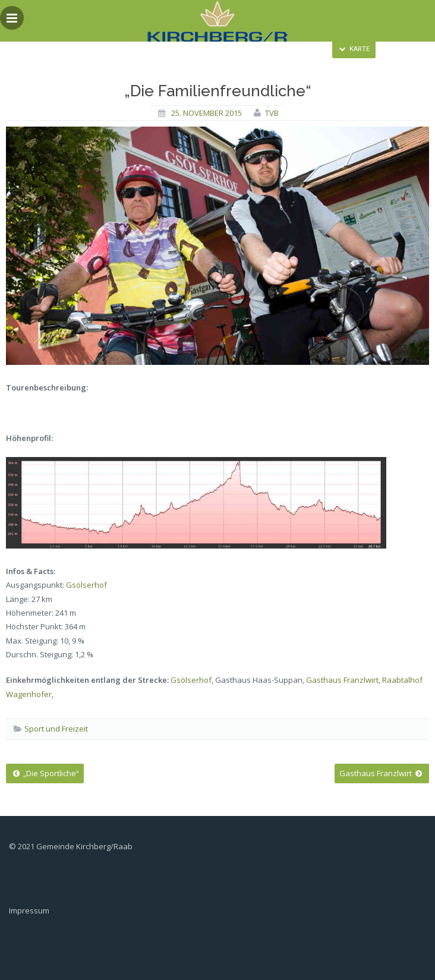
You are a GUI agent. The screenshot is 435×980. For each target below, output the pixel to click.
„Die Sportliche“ (45, 773)
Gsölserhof (86, 585)
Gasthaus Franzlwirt (342, 680)
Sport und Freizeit (56, 729)
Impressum (29, 910)
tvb (272, 113)
